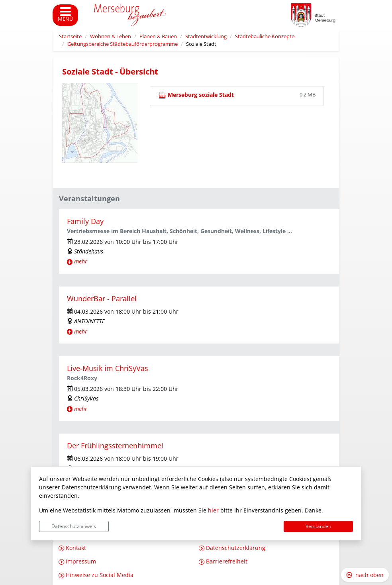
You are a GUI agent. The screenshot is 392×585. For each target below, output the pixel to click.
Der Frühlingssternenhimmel (115, 446)
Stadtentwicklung (206, 36)
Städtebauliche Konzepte (265, 36)
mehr (81, 261)
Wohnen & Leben (111, 36)
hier (213, 510)
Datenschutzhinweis (74, 526)
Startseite (70, 36)
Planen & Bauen (158, 36)
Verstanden (318, 526)
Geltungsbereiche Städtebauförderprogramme (122, 44)
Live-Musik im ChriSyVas (108, 368)
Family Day (85, 221)
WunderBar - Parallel (102, 298)
